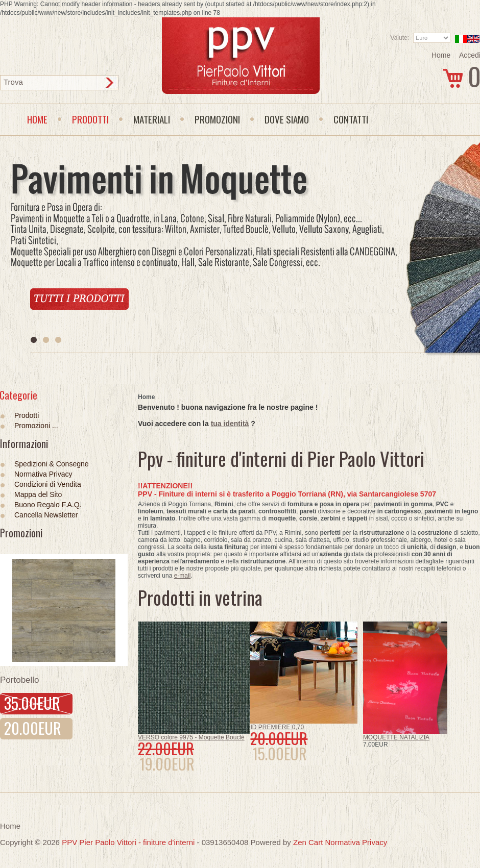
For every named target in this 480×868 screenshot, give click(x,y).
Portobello (20, 680)
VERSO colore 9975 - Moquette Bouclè (191, 737)
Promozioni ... (36, 426)
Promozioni (21, 533)
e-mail (183, 576)
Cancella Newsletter (46, 515)
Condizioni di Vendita (48, 484)
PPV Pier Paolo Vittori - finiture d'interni (128, 842)
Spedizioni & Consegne (52, 464)
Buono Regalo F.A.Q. (48, 505)
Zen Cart (308, 842)
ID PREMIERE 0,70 (277, 727)
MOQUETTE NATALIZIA (396, 737)
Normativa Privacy (43, 474)
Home (441, 55)
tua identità (230, 424)
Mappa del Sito (38, 494)
